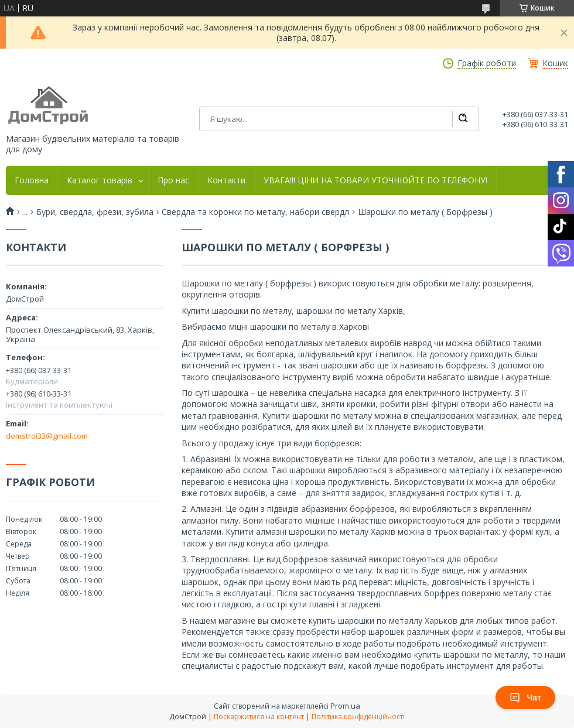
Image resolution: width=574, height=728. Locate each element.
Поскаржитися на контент (259, 717)
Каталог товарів (100, 180)
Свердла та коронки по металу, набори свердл (255, 212)
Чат (525, 698)
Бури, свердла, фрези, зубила (95, 212)
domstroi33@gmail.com (47, 436)
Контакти (226, 180)
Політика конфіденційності (358, 717)
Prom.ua (345, 706)
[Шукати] (463, 119)
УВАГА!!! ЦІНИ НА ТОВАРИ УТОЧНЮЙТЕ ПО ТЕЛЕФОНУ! (375, 180)
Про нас (173, 180)
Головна (32, 180)
